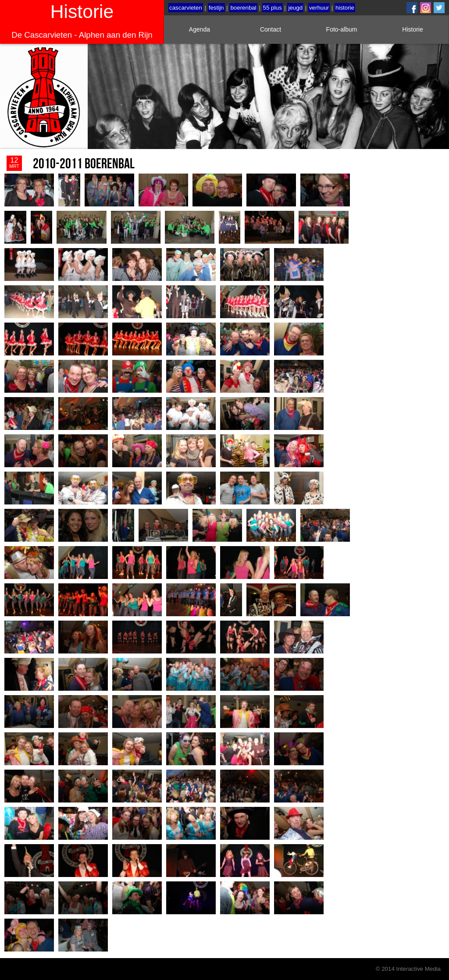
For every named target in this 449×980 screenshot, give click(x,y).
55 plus (273, 8)
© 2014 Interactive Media (408, 969)
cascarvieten (186, 8)
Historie (412, 29)
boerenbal (243, 8)
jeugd (295, 8)
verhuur (319, 8)
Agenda (200, 29)
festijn (216, 8)
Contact (271, 29)
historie (345, 8)
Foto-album (342, 29)
